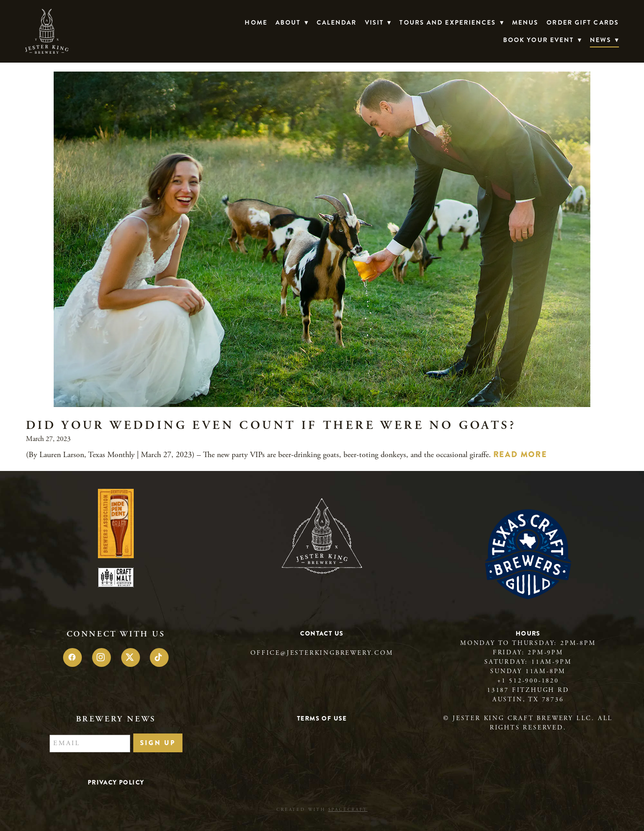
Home (256, 22)
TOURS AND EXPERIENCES (451, 22)
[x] (131, 657)
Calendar (337, 22)
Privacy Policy (116, 782)
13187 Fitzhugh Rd (528, 690)
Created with (322, 810)
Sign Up (158, 743)
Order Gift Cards (583, 22)
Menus (525, 22)
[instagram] (102, 657)
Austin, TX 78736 (528, 700)
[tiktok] (159, 657)
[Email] (90, 744)
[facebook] (72, 657)
